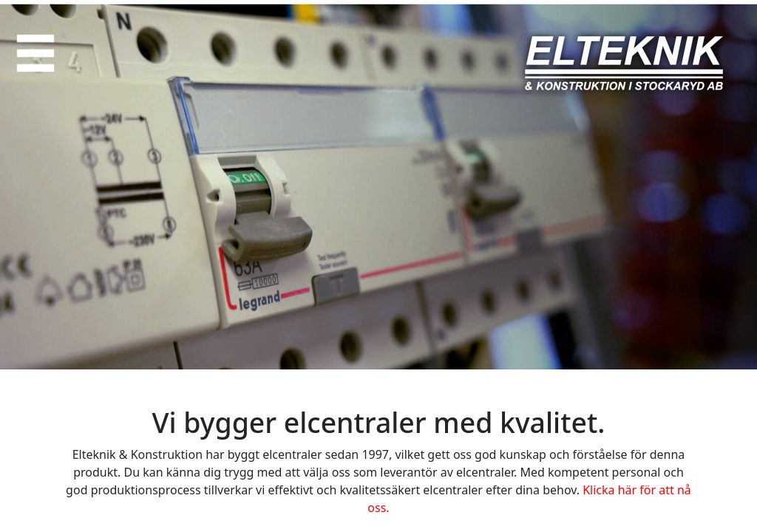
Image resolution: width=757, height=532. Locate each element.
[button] (35, 53)
